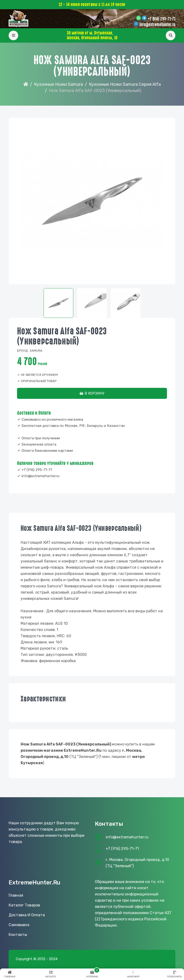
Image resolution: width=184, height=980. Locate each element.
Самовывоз (19, 925)
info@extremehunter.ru (157, 25)
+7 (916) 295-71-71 (161, 19)
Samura (36, 351)
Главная (16, 895)
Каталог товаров (24, 905)
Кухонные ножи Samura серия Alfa (125, 84)
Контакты (18, 935)
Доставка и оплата (27, 915)
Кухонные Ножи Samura (58, 84)
